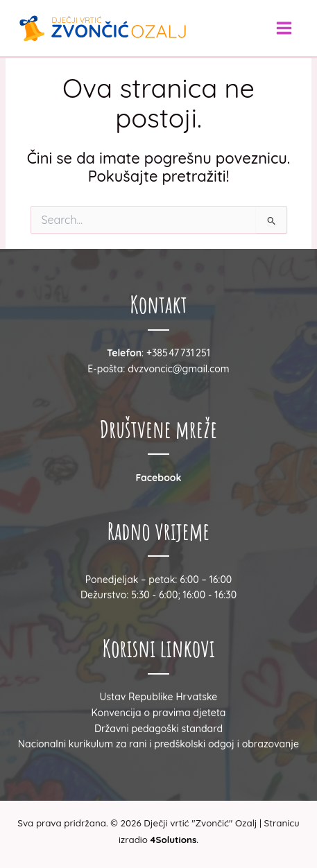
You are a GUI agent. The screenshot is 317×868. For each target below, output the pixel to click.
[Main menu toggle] (284, 28)
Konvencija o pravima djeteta (159, 713)
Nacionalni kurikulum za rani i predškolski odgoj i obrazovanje (158, 744)
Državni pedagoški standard (158, 729)
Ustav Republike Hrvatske (159, 697)
